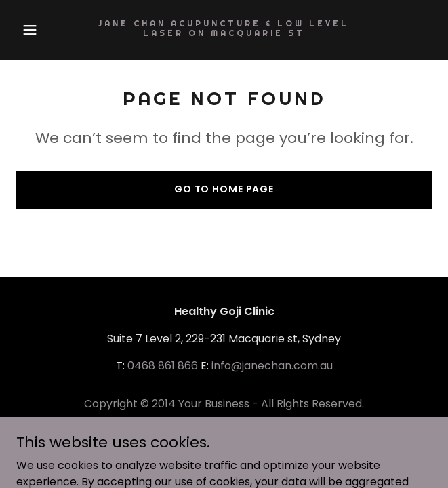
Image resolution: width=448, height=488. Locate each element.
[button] (47, 30)
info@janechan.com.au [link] (272, 366)
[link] (224, 32)
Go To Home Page (224, 189)
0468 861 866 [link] (163, 366)
